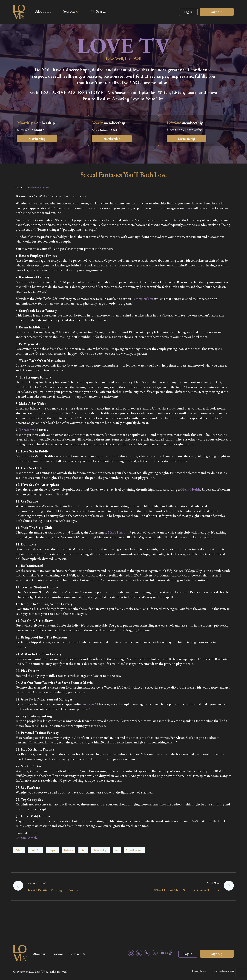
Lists (83, 850)
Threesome (27, 430)
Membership (37, 139)
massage (89, 704)
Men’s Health (191, 489)
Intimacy (69, 850)
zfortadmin (35, 187)
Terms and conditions (223, 971)
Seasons (69, 11)
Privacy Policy (199, 971)
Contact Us (77, 954)
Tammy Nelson (142, 299)
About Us (43, 11)
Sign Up (217, 12)
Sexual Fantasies (134, 850)
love (165, 282)
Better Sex (36, 850)
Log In (188, 12)
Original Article (27, 838)
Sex (47, 187)
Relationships (100, 850)
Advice (19, 850)
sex (190, 208)
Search (101, 11)
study (159, 220)
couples (52, 850)
